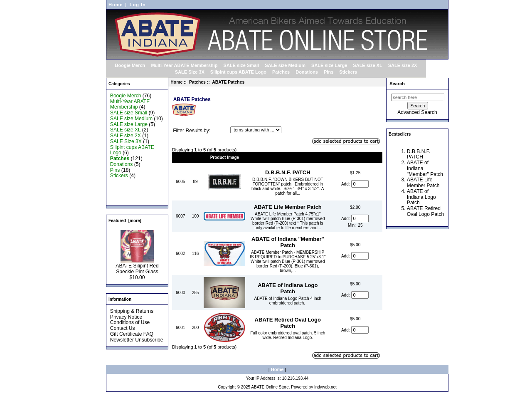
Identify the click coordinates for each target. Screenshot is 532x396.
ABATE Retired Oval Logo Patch (288, 323)
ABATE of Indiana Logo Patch (288, 288)
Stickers (348, 72)
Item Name (288, 157)
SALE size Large (329, 65)
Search (397, 84)
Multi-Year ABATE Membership (184, 65)
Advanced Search (417, 112)
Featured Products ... (134, 193)
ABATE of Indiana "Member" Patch (288, 242)
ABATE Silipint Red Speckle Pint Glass (137, 267)
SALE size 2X (403, 65)
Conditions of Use (130, 322)
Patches (197, 82)
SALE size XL (367, 65)
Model (181, 157)
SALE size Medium (285, 65)
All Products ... (126, 199)
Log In (138, 5)
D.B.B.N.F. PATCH (288, 172)
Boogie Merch (130, 65)
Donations (307, 72)
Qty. (196, 157)
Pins (329, 72)
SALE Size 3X (190, 72)
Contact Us (123, 328)
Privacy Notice (126, 317)
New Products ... (129, 187)
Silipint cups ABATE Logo (238, 72)
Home (116, 5)
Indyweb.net (325, 387)
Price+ (355, 157)
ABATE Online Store (270, 387)
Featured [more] (125, 221)
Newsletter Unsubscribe (137, 340)
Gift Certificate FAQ (132, 334)
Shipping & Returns (132, 311)
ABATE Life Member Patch (288, 207)
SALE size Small (241, 65)
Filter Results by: (192, 131)
